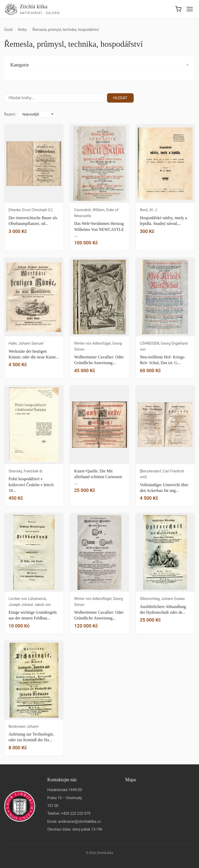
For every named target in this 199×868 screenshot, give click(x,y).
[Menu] (190, 9)
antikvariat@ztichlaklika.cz (79, 822)
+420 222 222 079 (76, 813)
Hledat (120, 98)
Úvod (8, 30)
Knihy (22, 30)
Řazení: (10, 114)
